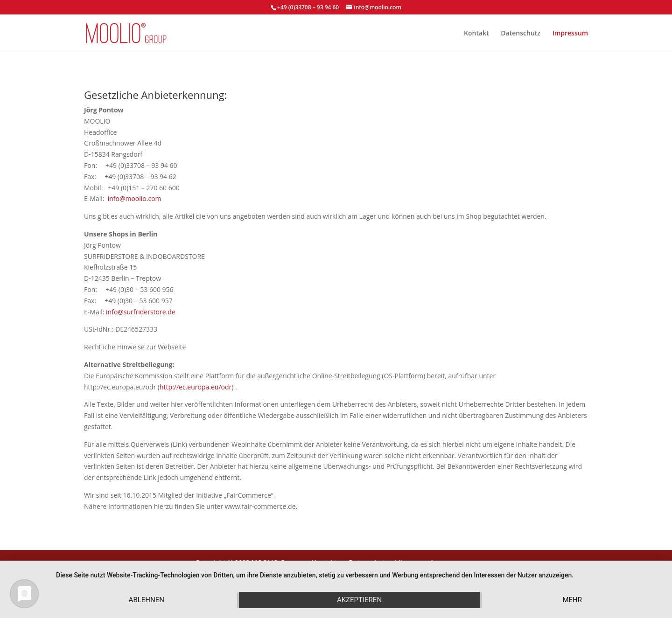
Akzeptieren (359, 600)
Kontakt (476, 34)
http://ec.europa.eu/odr (196, 387)
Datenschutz (521, 34)
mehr (572, 600)
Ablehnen (147, 600)
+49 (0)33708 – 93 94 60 (308, 7)
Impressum (570, 34)
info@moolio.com (135, 198)
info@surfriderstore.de (141, 312)
